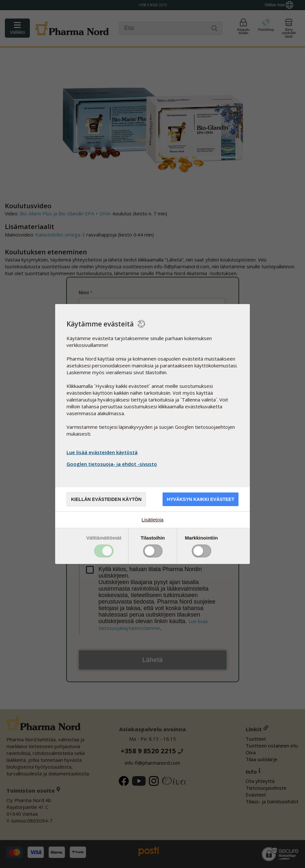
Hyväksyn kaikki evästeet (201, 499)
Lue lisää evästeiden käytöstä (102, 452)
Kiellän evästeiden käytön (106, 499)
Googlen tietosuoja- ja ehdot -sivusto (113, 464)
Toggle (104, 551)
